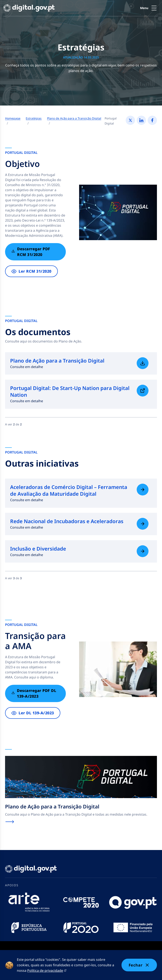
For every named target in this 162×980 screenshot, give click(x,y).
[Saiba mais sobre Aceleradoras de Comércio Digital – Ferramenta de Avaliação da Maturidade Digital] (143, 490)
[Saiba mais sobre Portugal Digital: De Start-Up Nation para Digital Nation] (143, 391)
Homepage (13, 118)
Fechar (139, 965)
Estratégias (34, 118)
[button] (149, 8)
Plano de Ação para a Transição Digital (74, 118)
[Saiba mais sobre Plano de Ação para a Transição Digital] (143, 363)
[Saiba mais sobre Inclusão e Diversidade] (143, 551)
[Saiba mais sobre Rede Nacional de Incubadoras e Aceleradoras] (143, 524)
